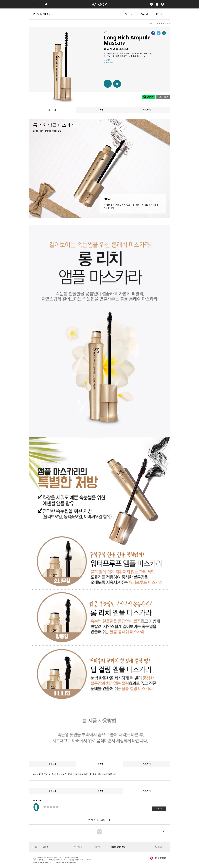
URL (164, 33)
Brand (144, 14)
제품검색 (46, 4)
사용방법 (99, 110)
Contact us (78, 847)
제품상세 (52, 110)
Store (129, 14)
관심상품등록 (163, 97)
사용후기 (147, 110)
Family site (159, 847)
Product (161, 14)
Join (45, 847)
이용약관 (97, 847)
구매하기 (150, 97)
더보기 (99, 832)
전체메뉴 (35, 4)
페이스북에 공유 (153, 33)
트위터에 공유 (159, 33)
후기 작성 (159, 809)
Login (35, 847)
